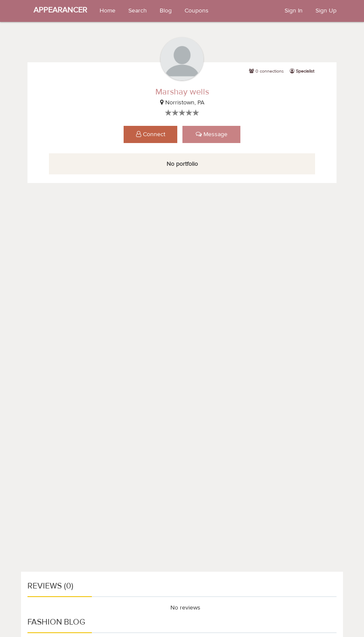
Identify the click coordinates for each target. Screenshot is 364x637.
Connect (151, 134)
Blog (166, 11)
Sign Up (326, 11)
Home (108, 11)
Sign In (294, 11)
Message (212, 134)
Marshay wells (182, 92)
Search (138, 11)
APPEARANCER (60, 10)
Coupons (197, 11)
